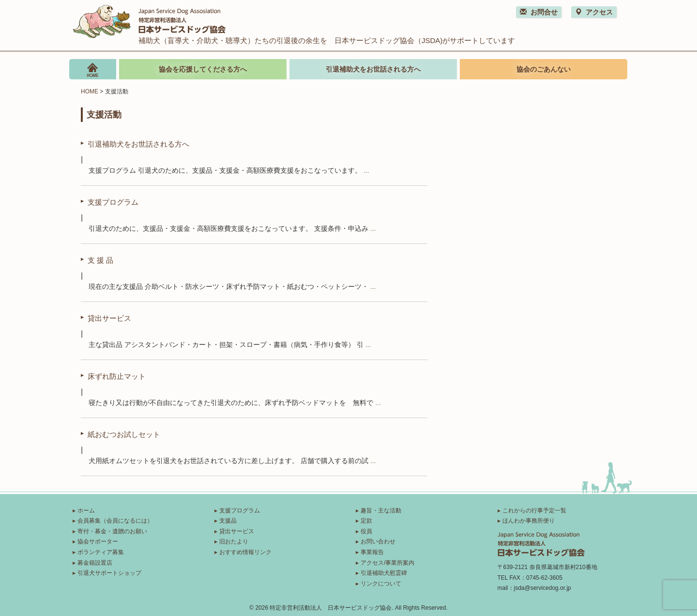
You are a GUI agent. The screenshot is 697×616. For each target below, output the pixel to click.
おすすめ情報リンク (245, 552)
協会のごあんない (544, 69)
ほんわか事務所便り (529, 521)
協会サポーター (98, 541)
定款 (366, 521)
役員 (366, 531)
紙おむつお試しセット (124, 434)
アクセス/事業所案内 (387, 563)
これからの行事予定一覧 (534, 511)
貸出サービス (109, 318)
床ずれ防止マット (117, 376)
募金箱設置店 (95, 563)
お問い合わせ (378, 541)
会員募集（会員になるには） (115, 521)
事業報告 (372, 552)
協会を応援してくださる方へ (203, 69)
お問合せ (539, 12)
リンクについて (381, 584)
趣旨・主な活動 (381, 511)
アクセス (594, 12)
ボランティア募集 (101, 552)
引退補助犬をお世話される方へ (373, 69)
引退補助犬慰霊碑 (384, 573)
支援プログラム (113, 202)
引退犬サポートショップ (109, 573)
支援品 (228, 521)
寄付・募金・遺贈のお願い (112, 531)
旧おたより (234, 541)
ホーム (86, 511)
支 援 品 (100, 260)
